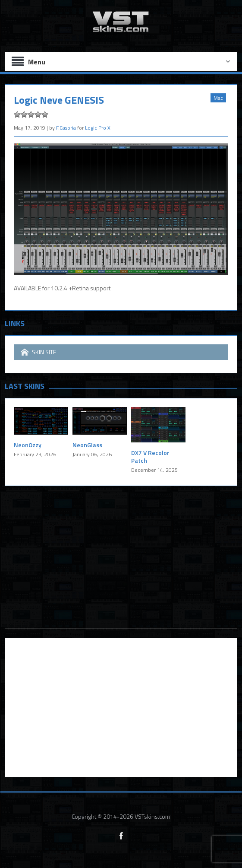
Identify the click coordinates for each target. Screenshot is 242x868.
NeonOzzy (28, 445)
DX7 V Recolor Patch (150, 456)
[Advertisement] (121, 568)
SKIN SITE (38, 352)
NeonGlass (87, 445)
